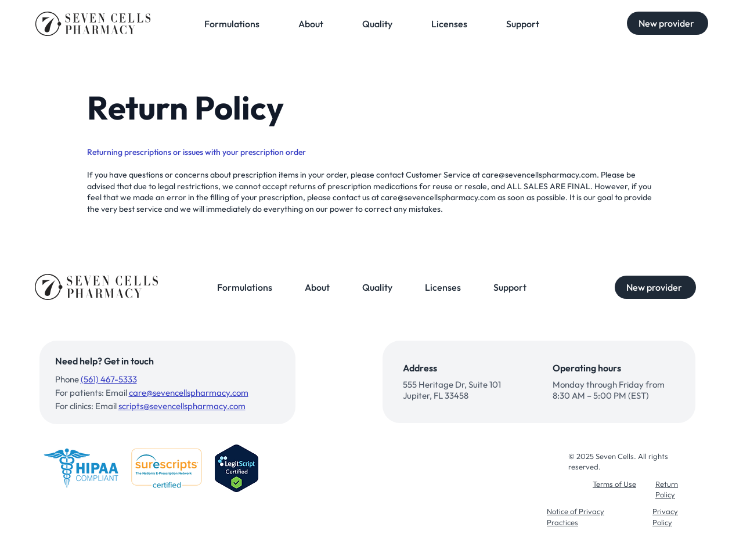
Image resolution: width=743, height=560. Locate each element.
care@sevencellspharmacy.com (539, 175)
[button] (668, 23)
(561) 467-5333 (109, 379)
